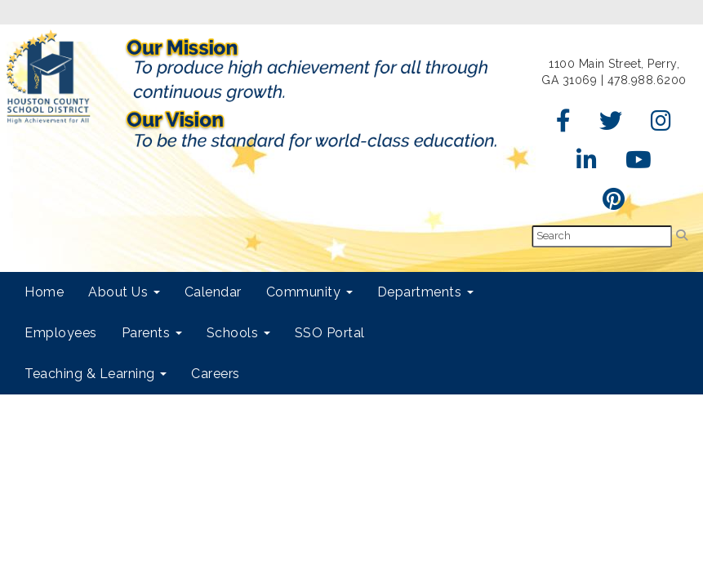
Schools (238, 333)
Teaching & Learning (96, 374)
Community (309, 292)
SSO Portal (330, 333)
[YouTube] (639, 164)
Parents (152, 333)
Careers (216, 374)
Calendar (213, 292)
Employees (61, 333)
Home (44, 292)
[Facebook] (564, 125)
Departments (425, 292)
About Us (124, 292)
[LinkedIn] (587, 164)
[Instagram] (661, 125)
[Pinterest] (614, 203)
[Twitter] (611, 125)
